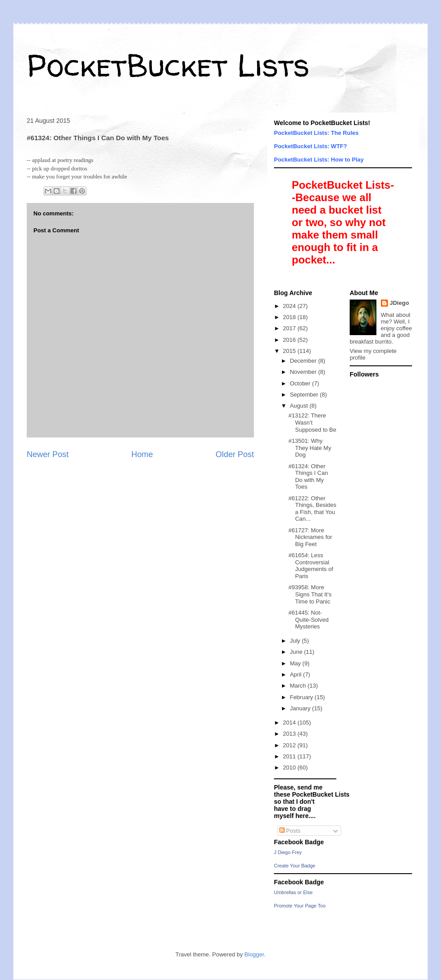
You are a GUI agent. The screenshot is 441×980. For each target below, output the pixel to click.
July (296, 641)
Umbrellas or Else (293, 892)
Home (142, 454)
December (304, 361)
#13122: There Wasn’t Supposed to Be (312, 422)
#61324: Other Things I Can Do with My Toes (308, 477)
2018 (290, 317)
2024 (290, 306)
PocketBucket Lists (168, 65)
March (299, 686)
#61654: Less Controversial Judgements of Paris (310, 566)
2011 (290, 756)
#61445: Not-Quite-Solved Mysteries (308, 620)
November (304, 372)
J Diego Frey (288, 852)
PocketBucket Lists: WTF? (310, 146)
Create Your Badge (295, 866)
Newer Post (48, 454)
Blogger (254, 954)
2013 (290, 734)
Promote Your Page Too (300, 906)
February (302, 697)
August (300, 406)
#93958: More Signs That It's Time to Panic (310, 594)
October (301, 383)
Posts (290, 831)
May (296, 663)
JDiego (399, 303)
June (297, 652)
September (305, 395)
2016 (290, 340)
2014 (290, 723)
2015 (290, 351)
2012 (290, 745)
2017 (290, 328)
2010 (290, 767)
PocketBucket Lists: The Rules (316, 133)
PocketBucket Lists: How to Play (319, 160)
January (301, 708)
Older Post (235, 454)
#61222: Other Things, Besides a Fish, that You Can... (312, 509)
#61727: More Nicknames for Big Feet (310, 537)
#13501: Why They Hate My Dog (310, 448)
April (297, 674)
